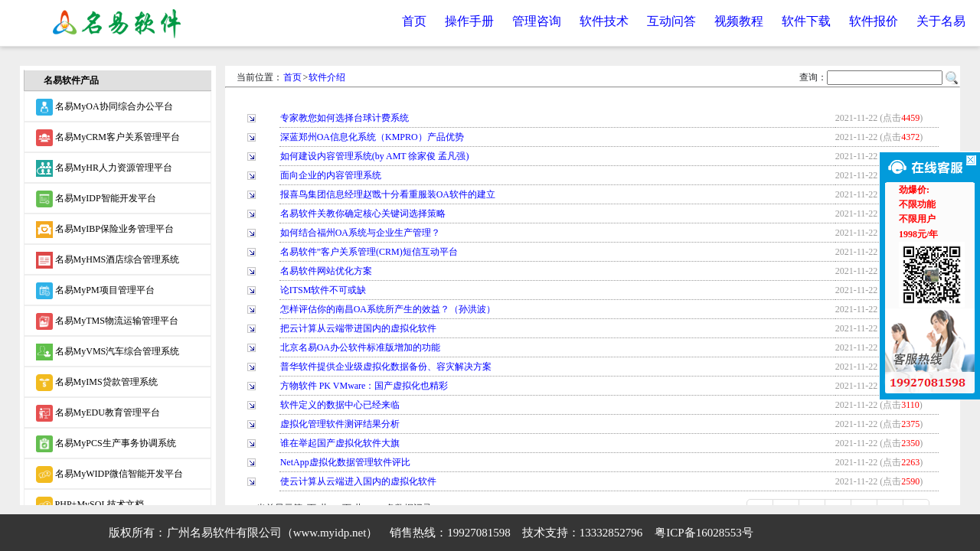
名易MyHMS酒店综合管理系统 (108, 260)
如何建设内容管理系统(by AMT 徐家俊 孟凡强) (375, 156)
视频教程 (739, 21)
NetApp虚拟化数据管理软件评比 (345, 462)
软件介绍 (327, 77)
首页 (414, 21)
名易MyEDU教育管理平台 (98, 413)
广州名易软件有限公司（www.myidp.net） (273, 533)
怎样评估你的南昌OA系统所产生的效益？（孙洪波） (388, 309)
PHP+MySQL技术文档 (90, 505)
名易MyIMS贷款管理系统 (97, 383)
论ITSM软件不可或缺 (323, 290)
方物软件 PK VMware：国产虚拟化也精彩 (364, 386)
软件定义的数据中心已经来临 (340, 405)
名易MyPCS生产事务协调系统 (106, 444)
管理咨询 (537, 21)
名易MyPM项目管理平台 (95, 291)
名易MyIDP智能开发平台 (96, 199)
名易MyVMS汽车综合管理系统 (108, 352)
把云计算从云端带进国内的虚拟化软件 (358, 328)
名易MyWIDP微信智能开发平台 (109, 474)
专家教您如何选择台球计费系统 (345, 118)
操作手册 (469, 21)
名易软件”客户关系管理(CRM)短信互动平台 (369, 252)
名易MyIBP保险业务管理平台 (105, 230)
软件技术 (604, 21)
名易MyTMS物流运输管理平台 (107, 321)
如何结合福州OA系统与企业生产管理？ (360, 233)
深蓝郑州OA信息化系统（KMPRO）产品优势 (372, 137)
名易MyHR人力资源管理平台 (104, 168)
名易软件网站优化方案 (326, 271)
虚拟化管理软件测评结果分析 (340, 424)
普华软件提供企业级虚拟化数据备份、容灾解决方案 (386, 367)
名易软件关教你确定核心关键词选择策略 (363, 214)
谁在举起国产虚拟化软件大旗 (340, 443)
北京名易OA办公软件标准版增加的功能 (360, 347)
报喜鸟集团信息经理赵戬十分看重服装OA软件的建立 (388, 194)
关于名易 (941, 21)
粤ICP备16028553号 (704, 533)
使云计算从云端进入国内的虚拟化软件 (358, 481)
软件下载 (806, 21)
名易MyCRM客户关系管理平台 (108, 138)
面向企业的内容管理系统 (331, 175)
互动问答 (671, 21)
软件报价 (874, 21)
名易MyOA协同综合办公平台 (105, 107)
